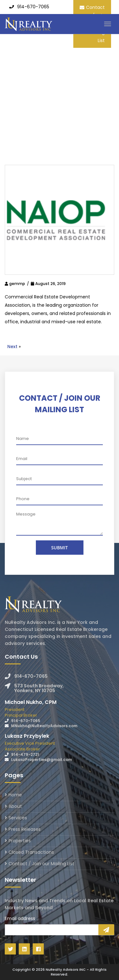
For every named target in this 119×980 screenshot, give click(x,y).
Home (15, 795)
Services (18, 818)
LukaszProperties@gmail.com (42, 760)
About (15, 806)
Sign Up (106, 930)
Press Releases (25, 829)
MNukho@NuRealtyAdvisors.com (44, 726)
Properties (20, 841)
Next (12, 347)
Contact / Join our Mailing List (41, 864)
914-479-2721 (25, 754)
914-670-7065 (33, 7)
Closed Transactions (31, 852)
